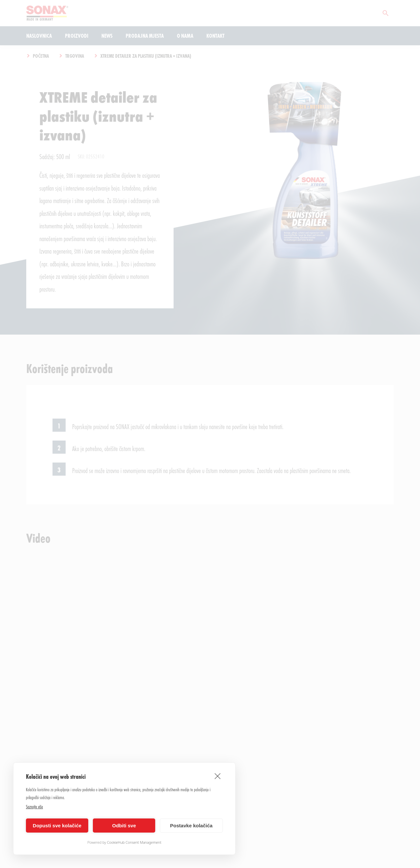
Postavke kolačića (191, 826)
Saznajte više (34, 806)
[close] (218, 776)
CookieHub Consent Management (134, 842)
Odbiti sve (124, 826)
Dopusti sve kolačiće (57, 826)
